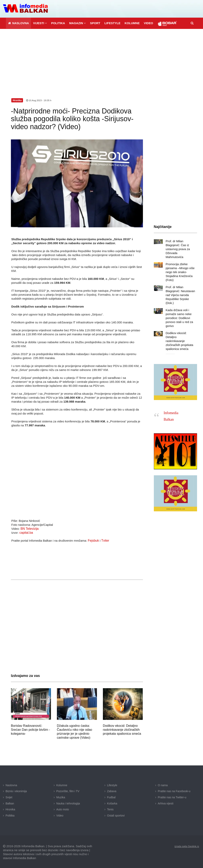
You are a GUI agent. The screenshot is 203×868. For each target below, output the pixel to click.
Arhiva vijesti (166, 802)
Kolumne (62, 784)
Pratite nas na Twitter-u (172, 796)
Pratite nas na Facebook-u (174, 790)
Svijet (9, 796)
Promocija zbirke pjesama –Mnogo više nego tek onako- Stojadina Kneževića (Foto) (179, 267)
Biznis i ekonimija (16, 790)
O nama (163, 784)
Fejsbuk (93, 540)
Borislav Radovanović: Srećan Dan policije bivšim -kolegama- (30, 729)
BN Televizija (29, 528)
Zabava (112, 790)
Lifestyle (112, 784)
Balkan (10, 802)
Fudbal (111, 796)
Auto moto (63, 808)
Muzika (61, 796)
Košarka (112, 802)
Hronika (10, 808)
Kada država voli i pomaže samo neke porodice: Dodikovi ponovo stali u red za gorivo (179, 309)
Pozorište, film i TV (68, 790)
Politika (10, 815)
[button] (40, 22)
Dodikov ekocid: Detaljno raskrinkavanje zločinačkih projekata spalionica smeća (122, 729)
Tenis (110, 808)
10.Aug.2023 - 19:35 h (39, 99)
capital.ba (26, 532)
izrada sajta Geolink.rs (185, 845)
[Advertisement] (101, 58)
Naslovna (11, 784)
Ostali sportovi (116, 815)
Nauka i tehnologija (68, 802)
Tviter (104, 540)
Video (60, 815)
